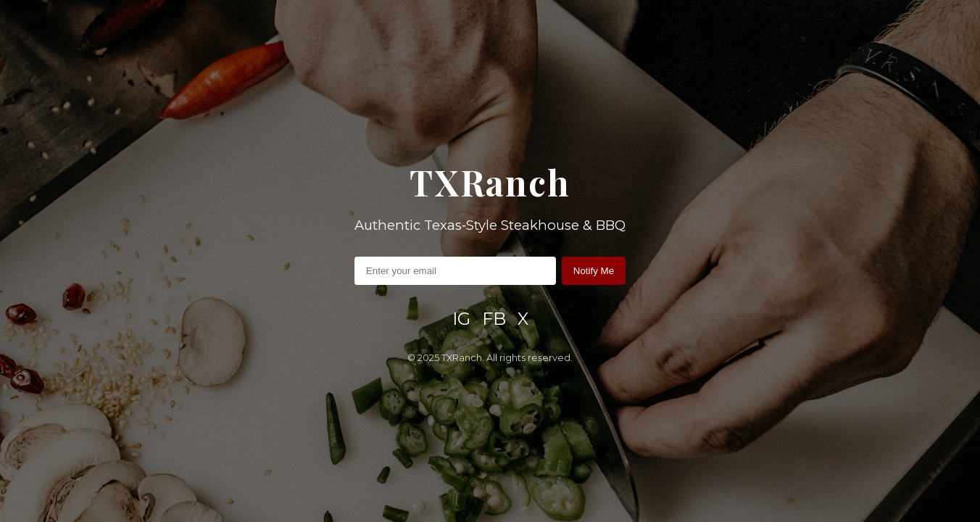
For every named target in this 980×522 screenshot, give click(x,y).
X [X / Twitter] (523, 319)
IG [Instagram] (461, 319)
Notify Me (594, 271)
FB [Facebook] (494, 319)
